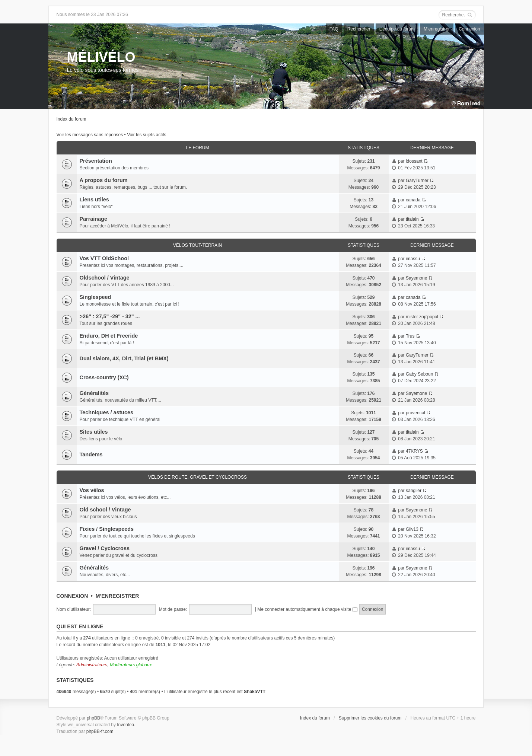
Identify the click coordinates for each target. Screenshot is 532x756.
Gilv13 (412, 529)
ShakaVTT (255, 692)
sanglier (414, 491)
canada (413, 200)
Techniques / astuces (107, 412)
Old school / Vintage (105, 510)
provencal (415, 413)
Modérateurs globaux (131, 665)
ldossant (414, 161)
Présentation (96, 161)
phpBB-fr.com (100, 731)
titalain (412, 219)
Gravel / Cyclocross (105, 548)
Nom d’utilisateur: (74, 609)
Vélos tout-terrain (198, 245)
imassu (413, 259)
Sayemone (416, 278)
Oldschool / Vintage (105, 278)
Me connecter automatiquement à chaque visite (307, 609)
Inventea (125, 725)
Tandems (91, 454)
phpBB (93, 718)
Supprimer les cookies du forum (370, 718)
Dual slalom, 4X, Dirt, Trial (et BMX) (124, 358)
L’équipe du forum (397, 29)
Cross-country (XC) (104, 377)
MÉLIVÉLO (101, 57)
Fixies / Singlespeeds (107, 529)
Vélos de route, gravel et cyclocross (197, 477)
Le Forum (197, 148)
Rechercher (359, 29)
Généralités (94, 393)
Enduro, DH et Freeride (109, 336)
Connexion (469, 29)
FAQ (334, 29)
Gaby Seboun (419, 374)
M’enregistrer (437, 29)
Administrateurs (92, 665)
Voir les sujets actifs (146, 135)
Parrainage (93, 219)
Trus (410, 336)
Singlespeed (95, 297)
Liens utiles (94, 200)
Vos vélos (92, 490)
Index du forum (71, 119)
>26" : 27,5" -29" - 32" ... (110, 316)
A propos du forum (104, 180)
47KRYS (414, 451)
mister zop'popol (422, 317)
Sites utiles (94, 432)
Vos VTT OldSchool (104, 258)
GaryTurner (417, 181)
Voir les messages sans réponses (90, 135)
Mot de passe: (173, 609)
